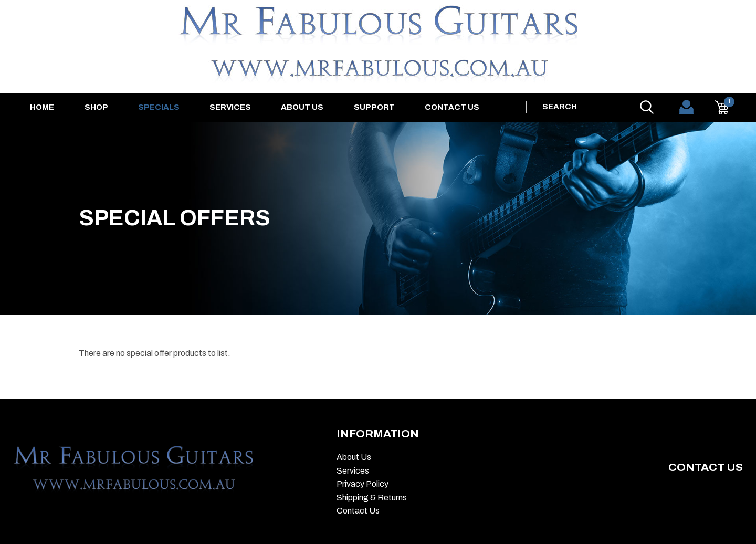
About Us (302, 107)
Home (42, 107)
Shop (96, 107)
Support (374, 107)
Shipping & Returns (372, 498)
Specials (159, 107)
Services (230, 107)
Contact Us (452, 107)
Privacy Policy (363, 484)
